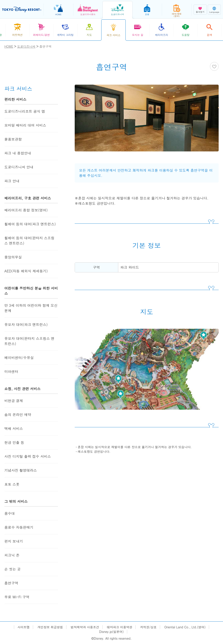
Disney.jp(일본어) (111, 632)
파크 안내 (12, 181)
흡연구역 (11, 583)
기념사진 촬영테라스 (21, 470)
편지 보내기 (14, 541)
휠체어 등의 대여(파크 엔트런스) (30, 224)
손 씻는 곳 (13, 569)
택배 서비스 (14, 428)
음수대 (10, 513)
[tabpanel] (147, 121)
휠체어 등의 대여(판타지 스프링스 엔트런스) (29, 241)
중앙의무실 (13, 257)
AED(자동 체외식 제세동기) (26, 271)
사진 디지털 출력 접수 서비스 (28, 456)
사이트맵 (24, 627)
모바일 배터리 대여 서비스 (25, 125)
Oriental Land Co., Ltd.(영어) (185, 627)
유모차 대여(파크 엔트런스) (26, 325)
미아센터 (11, 371)
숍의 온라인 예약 (18, 415)
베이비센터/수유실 (19, 358)
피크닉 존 (12, 555)
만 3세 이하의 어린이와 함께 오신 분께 (31, 308)
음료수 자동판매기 (19, 527)
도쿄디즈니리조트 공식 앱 (25, 111)
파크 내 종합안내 (18, 153)
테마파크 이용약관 (120, 627)
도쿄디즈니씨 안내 (19, 167)
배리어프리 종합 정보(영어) (26, 210)
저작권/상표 (148, 627)
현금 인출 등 (14, 442)
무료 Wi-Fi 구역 (17, 597)
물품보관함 (13, 139)
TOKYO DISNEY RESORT (22, 10)
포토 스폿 (12, 484)
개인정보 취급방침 (50, 627)
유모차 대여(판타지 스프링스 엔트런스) (29, 341)
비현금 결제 (14, 401)
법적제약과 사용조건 (85, 627)
